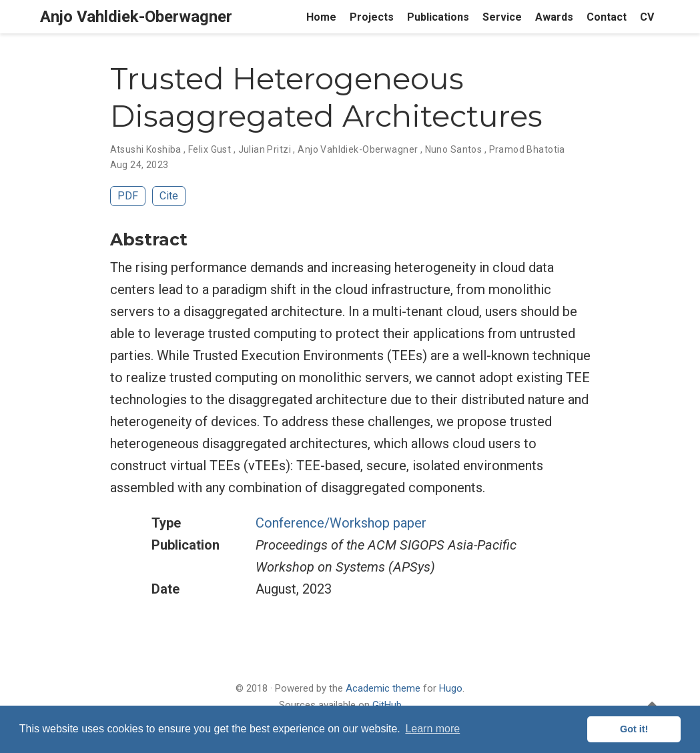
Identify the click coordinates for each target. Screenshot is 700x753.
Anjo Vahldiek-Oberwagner (136, 17)
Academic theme (383, 688)
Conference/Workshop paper (341, 523)
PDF (128, 196)
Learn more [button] (432, 729)
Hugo (451, 688)
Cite (169, 196)
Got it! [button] (634, 729)
